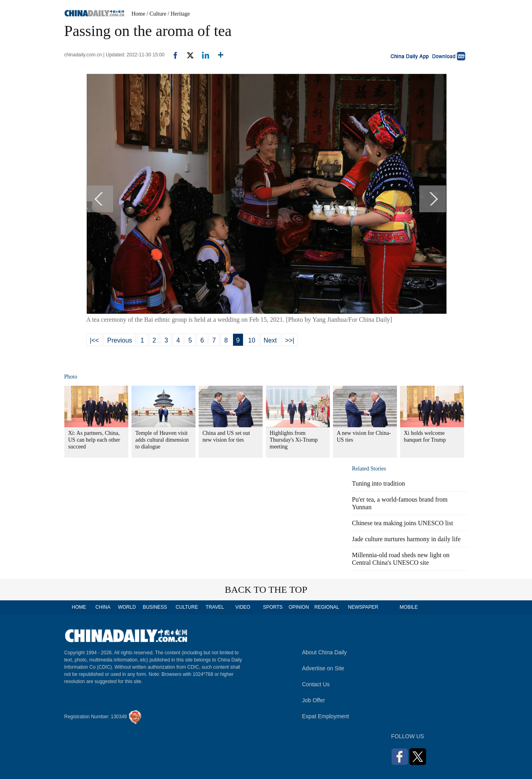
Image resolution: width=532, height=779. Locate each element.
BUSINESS (155, 607)
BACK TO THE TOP (266, 590)
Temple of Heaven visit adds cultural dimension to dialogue (162, 440)
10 (252, 340)
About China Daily (325, 652)
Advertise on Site (323, 668)
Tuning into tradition (379, 483)
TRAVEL (215, 607)
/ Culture (156, 14)
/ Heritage (179, 14)
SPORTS (273, 607)
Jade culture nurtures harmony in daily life (406, 539)
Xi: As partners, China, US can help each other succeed (94, 440)
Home (138, 14)
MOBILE (409, 607)
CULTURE (187, 607)
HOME (79, 607)
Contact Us (316, 684)
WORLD (127, 607)
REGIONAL (327, 607)
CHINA (103, 607)
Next (270, 340)
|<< (95, 340)
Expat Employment (326, 716)
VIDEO (243, 607)
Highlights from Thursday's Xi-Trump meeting (294, 440)
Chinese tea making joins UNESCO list (403, 523)
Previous (120, 340)
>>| (290, 340)
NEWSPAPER (363, 607)
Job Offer (314, 700)
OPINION (299, 607)
